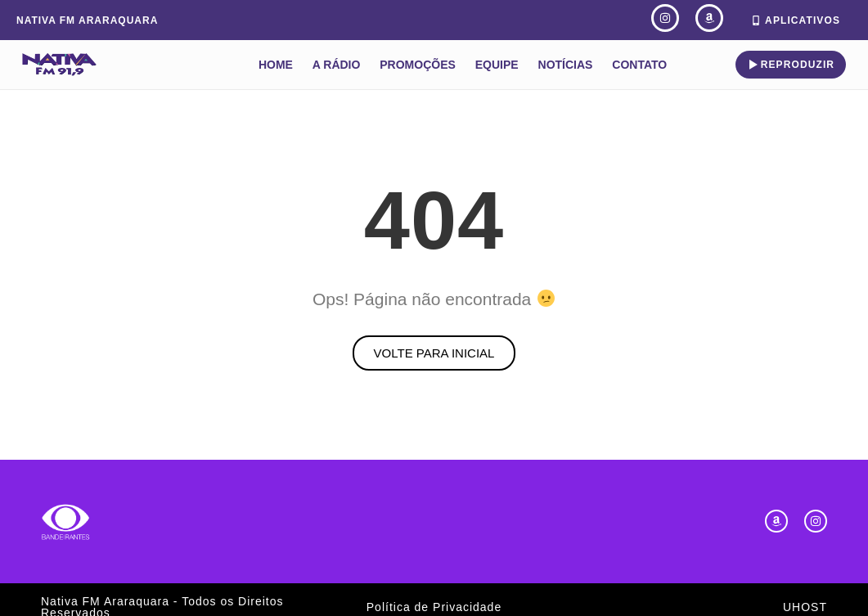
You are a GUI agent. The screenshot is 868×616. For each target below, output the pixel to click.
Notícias (566, 65)
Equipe (497, 65)
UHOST (805, 607)
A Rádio (337, 65)
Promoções (418, 65)
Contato (639, 65)
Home (276, 65)
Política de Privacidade (434, 607)
